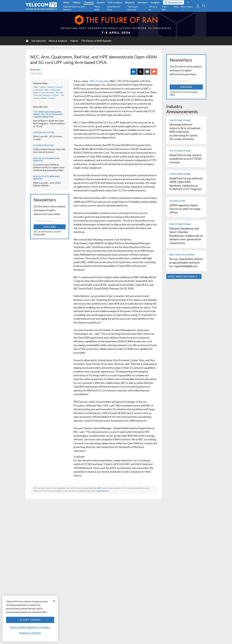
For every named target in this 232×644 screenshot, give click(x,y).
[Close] (54, 601)
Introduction (39, 41)
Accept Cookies (30, 620)
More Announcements (184, 276)
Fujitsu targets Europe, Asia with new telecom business (49, 151)
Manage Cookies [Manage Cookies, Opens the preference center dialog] (30, 633)
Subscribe (50, 227)
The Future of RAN (180, 120)
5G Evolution (177, 201)
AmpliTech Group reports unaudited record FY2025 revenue (186, 159)
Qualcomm (55, 90)
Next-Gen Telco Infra (182, 255)
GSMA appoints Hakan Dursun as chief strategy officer (185, 209)
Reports (130, 2)
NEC (39, 70)
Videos (76, 2)
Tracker (52, 98)
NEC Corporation (100, 81)
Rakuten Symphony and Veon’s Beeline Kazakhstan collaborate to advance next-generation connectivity (186, 236)
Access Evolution (44, 132)
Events (101, 2)
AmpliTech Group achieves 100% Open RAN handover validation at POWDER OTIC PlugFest (186, 184)
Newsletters (174, 2)
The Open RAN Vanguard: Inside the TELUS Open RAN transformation (48, 114)
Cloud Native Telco (113, 8)
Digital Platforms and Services (74, 8)
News (66, 2)
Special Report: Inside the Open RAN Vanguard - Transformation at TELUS (49, 123)
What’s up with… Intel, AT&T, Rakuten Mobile (47, 184)
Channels (89, 2)
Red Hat (60, 92)
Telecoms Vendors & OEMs (46, 95)
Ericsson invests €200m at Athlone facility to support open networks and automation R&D (49, 167)
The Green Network (133, 8)
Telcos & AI (153, 8)
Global (42, 87)
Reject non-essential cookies (30, 627)
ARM (35, 87)
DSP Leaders (115, 2)
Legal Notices (102, 491)
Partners (143, 2)
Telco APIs (164, 8)
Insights (155, 2)
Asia (176, 7)
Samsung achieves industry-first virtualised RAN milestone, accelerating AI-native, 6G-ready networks (185, 132)
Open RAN (97, 8)
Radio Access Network (44, 92)
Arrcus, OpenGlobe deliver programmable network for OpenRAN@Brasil (186, 263)
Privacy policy (40, 234)
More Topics (187, 8)
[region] (30, 619)
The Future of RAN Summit (96, 41)
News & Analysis (58, 41)
